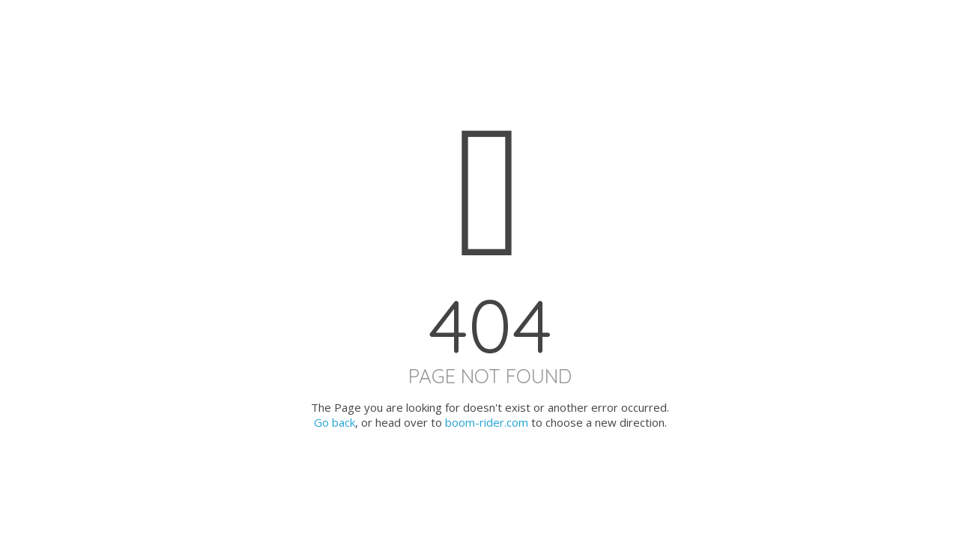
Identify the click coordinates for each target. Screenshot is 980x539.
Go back (335, 422)
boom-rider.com (487, 422)
